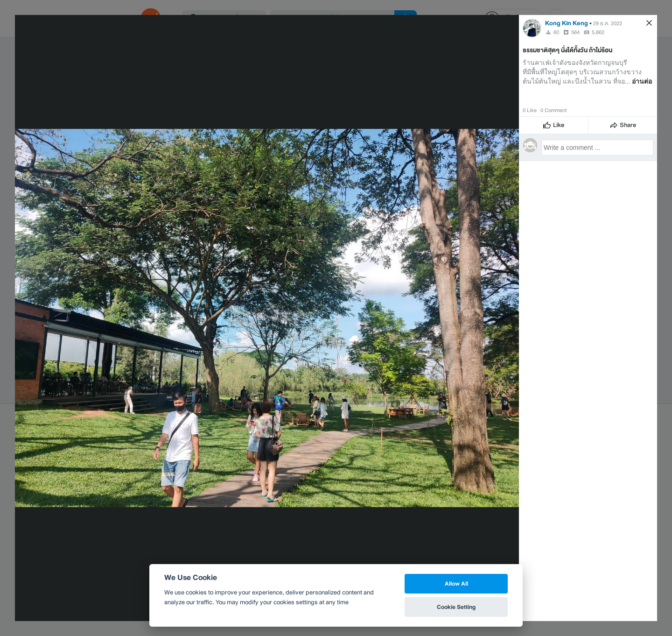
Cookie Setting (456, 607)
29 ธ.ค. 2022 (608, 23)
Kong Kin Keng (567, 23)
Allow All (456, 583)
